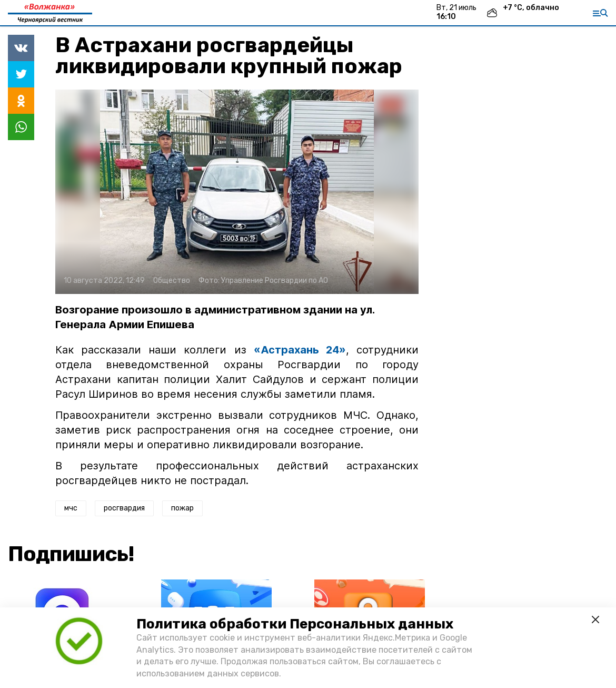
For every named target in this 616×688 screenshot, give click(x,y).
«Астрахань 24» (300, 350)
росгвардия (124, 508)
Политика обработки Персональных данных (295, 624)
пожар (182, 508)
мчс (71, 508)
